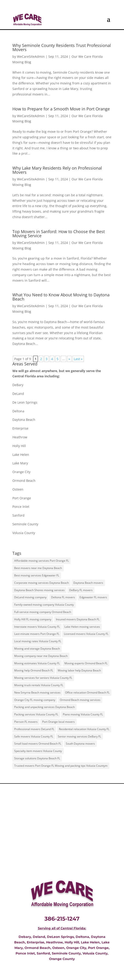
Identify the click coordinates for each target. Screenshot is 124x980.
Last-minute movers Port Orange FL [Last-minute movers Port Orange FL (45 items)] (37, 634)
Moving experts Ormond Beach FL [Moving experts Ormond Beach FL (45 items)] (86, 663)
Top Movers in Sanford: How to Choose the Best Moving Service (59, 234)
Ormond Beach (24, 481)
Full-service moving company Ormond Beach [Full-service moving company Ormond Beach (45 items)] (43, 612)
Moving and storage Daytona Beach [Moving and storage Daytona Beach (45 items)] (37, 649)
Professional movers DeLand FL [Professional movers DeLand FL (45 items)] (34, 729)
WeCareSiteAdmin (31, 56)
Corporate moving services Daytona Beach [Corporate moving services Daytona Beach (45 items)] (41, 583)
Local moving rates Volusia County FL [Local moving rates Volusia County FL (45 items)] (38, 641)
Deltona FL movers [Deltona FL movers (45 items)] (63, 597)
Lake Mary (20, 463)
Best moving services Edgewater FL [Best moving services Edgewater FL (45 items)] (37, 575)
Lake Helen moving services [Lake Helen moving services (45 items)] (82, 627)
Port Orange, (98, 948)
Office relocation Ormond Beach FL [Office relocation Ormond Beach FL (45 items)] (87, 692)
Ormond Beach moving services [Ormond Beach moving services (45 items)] (80, 700)
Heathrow (20, 437)
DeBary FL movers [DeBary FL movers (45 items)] (81, 590)
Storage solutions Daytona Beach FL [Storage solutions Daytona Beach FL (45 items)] (37, 758)
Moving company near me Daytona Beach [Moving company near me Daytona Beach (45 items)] (41, 656)
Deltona (18, 411)
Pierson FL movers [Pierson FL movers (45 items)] (26, 722)
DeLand (18, 394)
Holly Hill (19, 446)
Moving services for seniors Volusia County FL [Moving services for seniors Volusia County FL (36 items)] (43, 678)
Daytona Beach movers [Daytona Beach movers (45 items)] (88, 583)
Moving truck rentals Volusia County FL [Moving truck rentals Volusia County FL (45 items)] (39, 685)
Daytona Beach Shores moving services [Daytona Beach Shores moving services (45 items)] (39, 590)
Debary (25, 937)
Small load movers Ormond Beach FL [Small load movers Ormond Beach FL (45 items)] (38, 744)
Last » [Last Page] (78, 359)
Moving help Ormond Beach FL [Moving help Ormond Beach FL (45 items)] (34, 670)
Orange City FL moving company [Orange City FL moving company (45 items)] (35, 700)
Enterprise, (36, 942)
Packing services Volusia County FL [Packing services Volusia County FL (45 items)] (36, 714)
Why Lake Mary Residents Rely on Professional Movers (57, 170)
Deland (39, 937)
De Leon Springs (25, 402)
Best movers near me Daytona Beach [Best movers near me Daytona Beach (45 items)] (38, 568)
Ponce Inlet (21, 507)
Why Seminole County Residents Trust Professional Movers (62, 47)
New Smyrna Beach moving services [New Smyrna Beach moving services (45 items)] (37, 692)
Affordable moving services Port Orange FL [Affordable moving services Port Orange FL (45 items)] (41, 561)
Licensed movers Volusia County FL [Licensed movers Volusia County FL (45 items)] (86, 634)
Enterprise (20, 428)
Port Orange (22, 498)
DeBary (18, 385)
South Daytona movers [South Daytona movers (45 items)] (80, 744)
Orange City (21, 472)
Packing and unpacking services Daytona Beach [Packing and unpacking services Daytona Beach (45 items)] (44, 707)
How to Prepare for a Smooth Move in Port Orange (61, 109)
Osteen (18, 489)
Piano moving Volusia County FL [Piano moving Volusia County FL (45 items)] (83, 714)
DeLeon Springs (60, 937)
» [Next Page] (69, 359)
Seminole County (25, 524)
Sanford (18, 515)
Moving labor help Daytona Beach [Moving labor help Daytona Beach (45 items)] (79, 670)
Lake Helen (21, 455)
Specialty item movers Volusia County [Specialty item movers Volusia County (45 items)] (38, 751)
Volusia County (24, 533)
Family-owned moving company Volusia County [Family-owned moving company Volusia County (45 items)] (44, 605)
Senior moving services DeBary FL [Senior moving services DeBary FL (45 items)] (79, 736)
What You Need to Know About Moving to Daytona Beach (61, 297)
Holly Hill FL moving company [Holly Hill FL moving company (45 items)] (33, 619)
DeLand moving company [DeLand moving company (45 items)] (30, 597)
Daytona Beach (24, 420)
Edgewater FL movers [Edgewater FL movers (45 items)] (93, 597)
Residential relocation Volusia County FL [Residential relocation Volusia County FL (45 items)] (84, 729)
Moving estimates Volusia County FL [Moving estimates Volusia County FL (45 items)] (37, 663)
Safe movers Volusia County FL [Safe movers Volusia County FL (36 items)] (34, 736)
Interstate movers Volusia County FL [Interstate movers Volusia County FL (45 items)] (37, 627)
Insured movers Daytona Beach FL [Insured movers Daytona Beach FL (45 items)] (78, 619)
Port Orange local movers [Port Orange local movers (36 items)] (58, 722)
